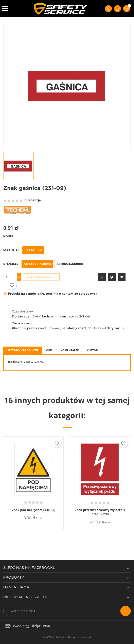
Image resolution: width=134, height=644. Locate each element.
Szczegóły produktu (23, 350)
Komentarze (70, 350)
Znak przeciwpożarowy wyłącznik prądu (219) (100, 512)
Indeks (12, 362)
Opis (49, 350)
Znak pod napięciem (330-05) (34, 510)
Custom (93, 350)
